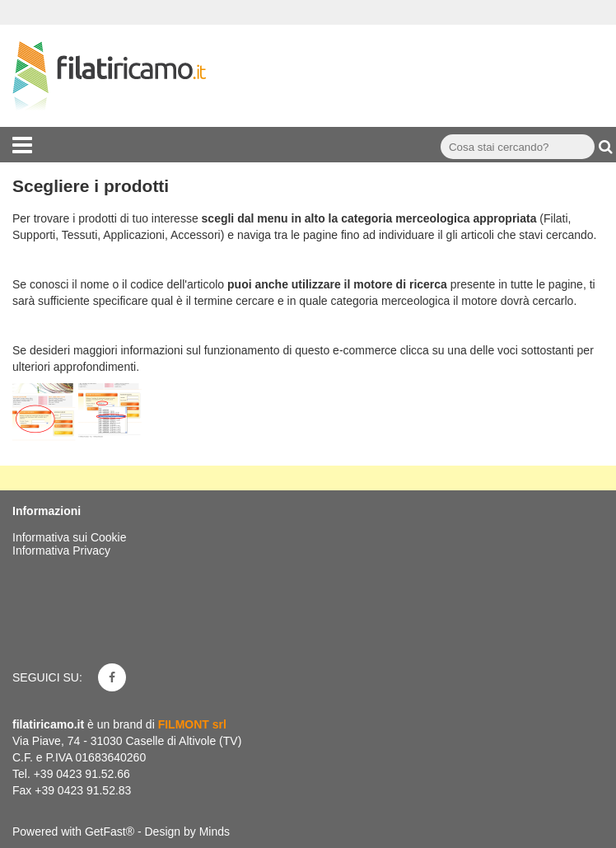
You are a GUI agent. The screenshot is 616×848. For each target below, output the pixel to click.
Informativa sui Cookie (70, 537)
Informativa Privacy (61, 550)
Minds (215, 832)
